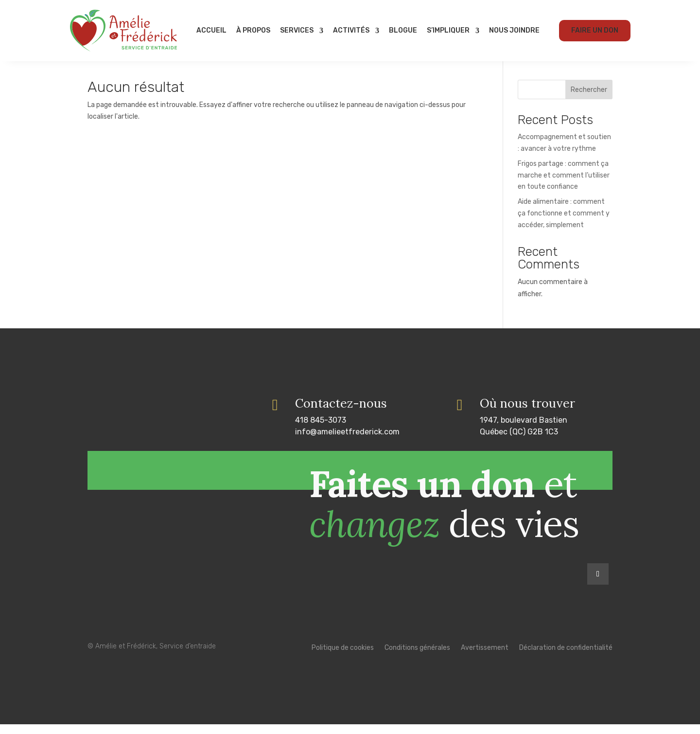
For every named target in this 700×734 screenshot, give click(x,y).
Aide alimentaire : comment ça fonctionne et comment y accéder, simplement (564, 223)
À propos (253, 30)
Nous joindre (514, 30)
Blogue (403, 30)
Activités (351, 30)
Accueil (211, 30)
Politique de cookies (343, 658)
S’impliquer (448, 30)
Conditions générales (417, 658)
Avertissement (485, 658)
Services (297, 30)
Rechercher (589, 99)
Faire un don (595, 30)
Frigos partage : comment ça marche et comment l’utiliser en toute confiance (564, 185)
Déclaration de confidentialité (566, 658)
